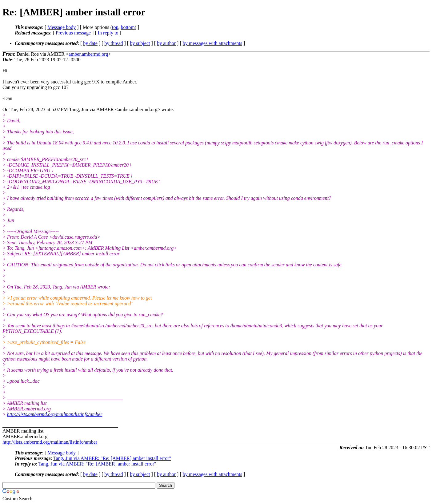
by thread (114, 43)
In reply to (108, 33)
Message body (62, 27)
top (115, 27)
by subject (140, 43)
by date (90, 43)
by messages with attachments (212, 43)
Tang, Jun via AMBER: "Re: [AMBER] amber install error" (112, 458)
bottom (128, 27)
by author (166, 43)
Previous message (73, 33)
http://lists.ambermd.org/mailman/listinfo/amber (55, 414)
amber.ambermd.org (88, 54)
